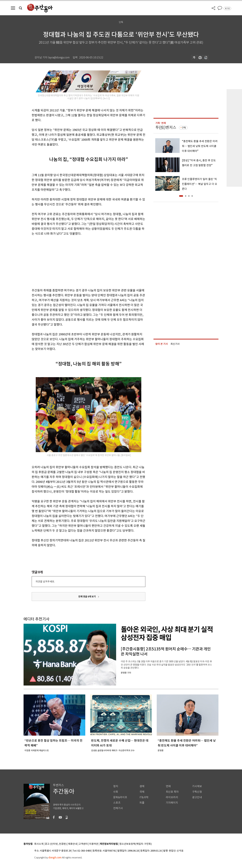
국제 (142, 792)
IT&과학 (144, 797)
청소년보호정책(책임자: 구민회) (136, 844)
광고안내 (197, 797)
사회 (116, 792)
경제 (142, 786)
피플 (142, 803)
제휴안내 (73, 844)
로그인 (227, 8)
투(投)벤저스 (166, 127)
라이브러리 (172, 797)
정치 (116, 786)
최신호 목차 (172, 792)
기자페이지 (172, 803)
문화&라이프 (120, 797)
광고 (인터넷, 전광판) (56, 844)
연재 (168, 786)
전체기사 (118, 808)
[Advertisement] (80, 261)
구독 (184, 128)
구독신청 (197, 792)
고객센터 (83, 844)
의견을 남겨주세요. (45, 582)
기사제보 (197, 786)
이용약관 (94, 844)
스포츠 (117, 803)
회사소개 (39, 844)
